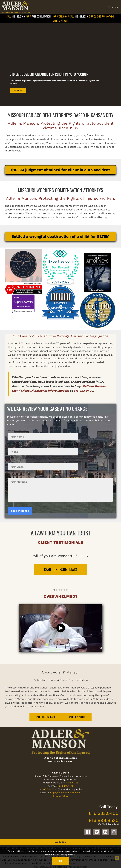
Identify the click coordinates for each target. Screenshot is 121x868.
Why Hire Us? (18, 90)
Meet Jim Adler (77, 717)
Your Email (14, 460)
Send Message (20, 511)
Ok (61, 861)
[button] (54, 590)
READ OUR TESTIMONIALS (60, 569)
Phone (12, 445)
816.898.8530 (81, 16)
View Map (73, 783)
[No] (117, 858)
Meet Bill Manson (46, 717)
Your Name (15, 430)
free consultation (41, 16)
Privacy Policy (60, 796)
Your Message (16, 475)
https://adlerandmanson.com (66, 793)
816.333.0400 (18, 16)
